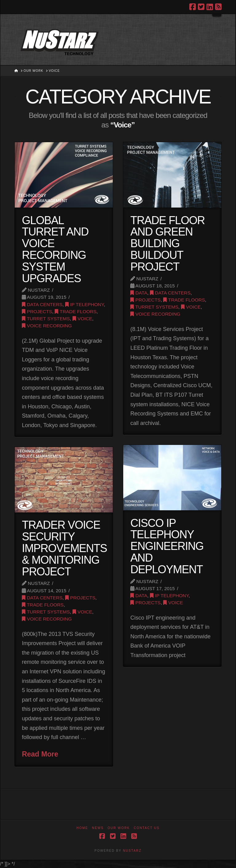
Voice (82, 319)
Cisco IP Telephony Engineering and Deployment (167, 546)
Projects (37, 311)
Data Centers (42, 304)
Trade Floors (76, 311)
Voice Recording (47, 326)
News (98, 828)
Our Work (119, 828)
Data (139, 293)
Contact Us (147, 828)
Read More (40, 754)
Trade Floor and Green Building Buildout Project (167, 243)
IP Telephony (85, 304)
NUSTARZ (132, 851)
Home (82, 828)
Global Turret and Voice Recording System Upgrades (55, 249)
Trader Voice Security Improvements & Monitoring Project (64, 548)
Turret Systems (46, 319)
